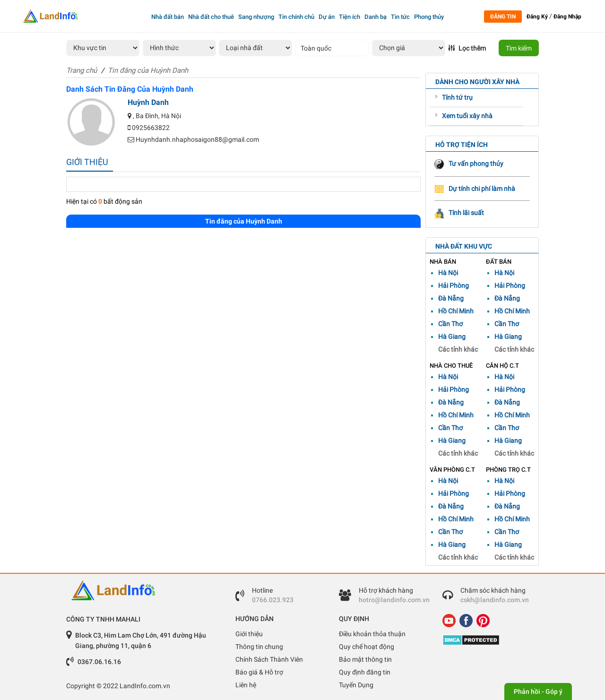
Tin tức (400, 17)
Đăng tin (503, 17)
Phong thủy (429, 17)
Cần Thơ (450, 324)
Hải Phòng (454, 285)
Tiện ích (350, 17)
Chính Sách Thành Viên (269, 659)
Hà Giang (452, 337)
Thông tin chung (259, 647)
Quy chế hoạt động (367, 647)
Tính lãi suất (459, 213)
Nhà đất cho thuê (211, 17)
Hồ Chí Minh (456, 311)
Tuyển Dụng (356, 685)
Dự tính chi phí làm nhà (475, 189)
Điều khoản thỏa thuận (372, 634)
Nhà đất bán (168, 17)
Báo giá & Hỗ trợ (259, 672)
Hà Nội (448, 273)
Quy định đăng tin (365, 672)
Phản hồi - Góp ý (538, 691)
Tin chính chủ (296, 17)
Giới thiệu (249, 634)
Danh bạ (376, 17)
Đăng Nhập (567, 17)
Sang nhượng (256, 17)
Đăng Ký (537, 17)
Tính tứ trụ (457, 97)
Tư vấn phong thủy (469, 164)
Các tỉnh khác (458, 349)
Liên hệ (246, 685)
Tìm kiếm (519, 48)
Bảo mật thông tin (365, 659)
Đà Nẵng (451, 298)
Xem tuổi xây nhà (467, 116)
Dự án (327, 17)
